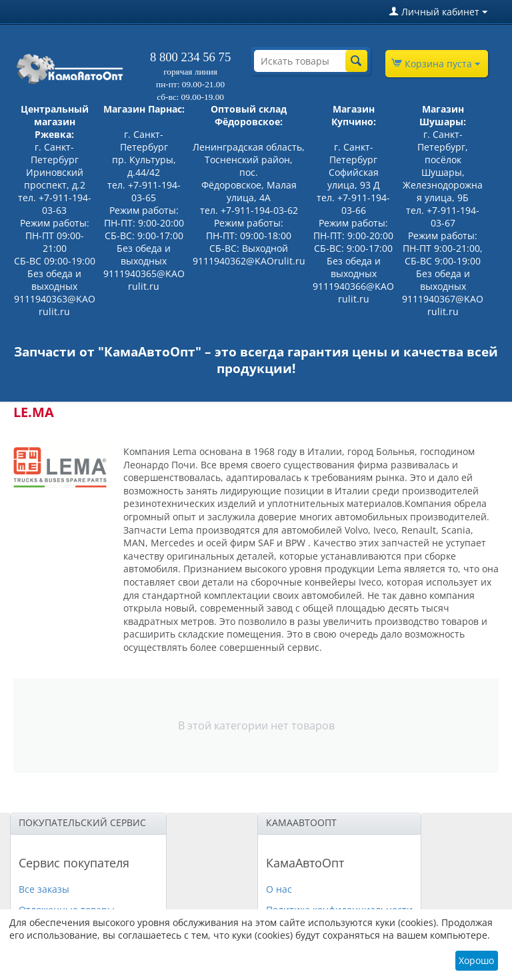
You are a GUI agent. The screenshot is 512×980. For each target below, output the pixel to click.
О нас (279, 889)
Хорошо (476, 960)
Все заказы (44, 889)
